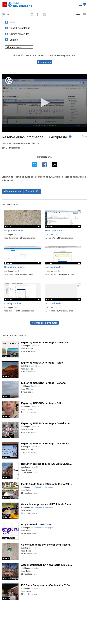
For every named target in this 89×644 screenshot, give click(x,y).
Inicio (12, 22)
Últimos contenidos (19, 34)
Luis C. (43, 143)
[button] (44, 103)
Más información (12, 191)
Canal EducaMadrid (20, 28)
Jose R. (34, 548)
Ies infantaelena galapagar (42, 487)
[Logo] (9, 80)
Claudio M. (35, 346)
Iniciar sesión (44, 62)
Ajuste (84, 136)
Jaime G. (34, 467)
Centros (14, 40)
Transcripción (32, 191)
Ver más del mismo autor (44, 323)
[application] (44, 103)
